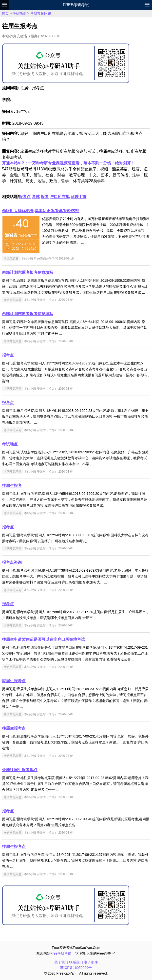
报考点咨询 (12, 562)
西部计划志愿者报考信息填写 (28, 272)
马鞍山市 (78, 197)
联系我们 (76, 962)
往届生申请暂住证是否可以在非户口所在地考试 (43, 639)
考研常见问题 (41, 13)
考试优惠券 (11, 259)
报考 (45, 197)
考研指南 (19, 13)
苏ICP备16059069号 (76, 968)
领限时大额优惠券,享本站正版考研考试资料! (41, 211)
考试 (36, 197)
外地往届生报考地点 (20, 770)
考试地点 (10, 444)
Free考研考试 (76, 5)
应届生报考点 (14, 681)
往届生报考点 (14, 728)
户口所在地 (60, 197)
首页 (5, 13)
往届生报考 (12, 486)
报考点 (25, 197)
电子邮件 (91, 962)
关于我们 (61, 962)
